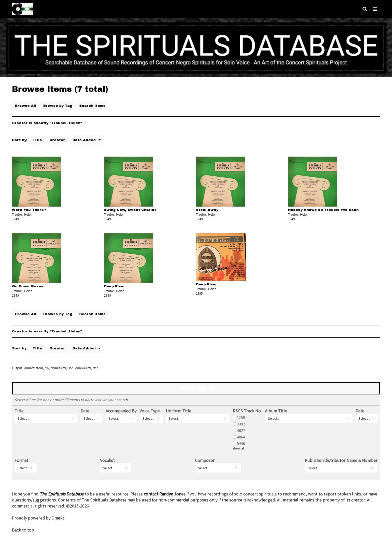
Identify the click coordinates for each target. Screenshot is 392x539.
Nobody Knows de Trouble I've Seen (323, 210)
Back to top (23, 530)
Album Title (276, 411)
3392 (241, 424)
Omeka (58, 518)
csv (47, 368)
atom (39, 368)
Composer (205, 460)
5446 (241, 443)
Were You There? (29, 210)
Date (85, 411)
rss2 (95, 368)
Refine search (196, 388)
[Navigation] (375, 9)
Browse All (26, 106)
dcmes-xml (58, 368)
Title (37, 140)
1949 (15, 219)
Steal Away (207, 210)
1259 (241, 417)
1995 (199, 293)
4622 (241, 430)
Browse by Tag (58, 106)
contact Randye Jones (165, 494)
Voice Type (150, 411)
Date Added (85, 140)
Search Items (92, 106)
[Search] (365, 9)
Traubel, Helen (22, 214)
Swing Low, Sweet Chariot (130, 210)
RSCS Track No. (247, 411)
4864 (241, 437)
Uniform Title (178, 411)
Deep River (114, 286)
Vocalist (107, 460)
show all (239, 448)
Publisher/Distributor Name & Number (341, 460)
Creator (57, 140)
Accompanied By (121, 411)
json (71, 368)
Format (21, 460)
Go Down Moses (28, 286)
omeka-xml (83, 368)
